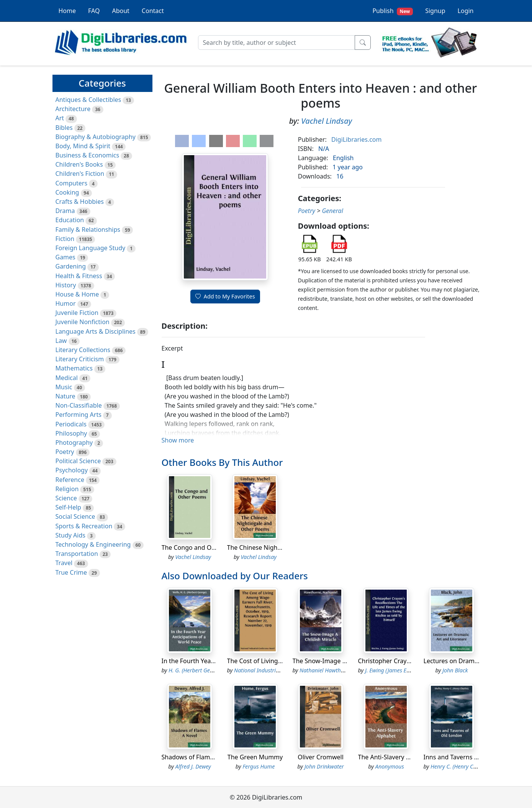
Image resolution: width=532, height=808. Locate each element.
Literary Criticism (80, 359)
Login (466, 11)
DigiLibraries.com (356, 139)
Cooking (67, 192)
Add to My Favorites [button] (225, 296)
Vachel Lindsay (327, 121)
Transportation (77, 554)
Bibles (64, 128)
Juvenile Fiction (77, 313)
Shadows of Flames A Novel (201, 757)
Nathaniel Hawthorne (326, 670)
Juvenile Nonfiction (83, 322)
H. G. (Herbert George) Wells (203, 670)
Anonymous (390, 766)
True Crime (71, 572)
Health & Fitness (79, 276)
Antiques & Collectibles (88, 100)
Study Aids (70, 535)
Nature (65, 396)
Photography (74, 443)
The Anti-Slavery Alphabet (395, 757)
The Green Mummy (255, 757)
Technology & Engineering (93, 544)
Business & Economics (88, 155)
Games (65, 257)
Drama (65, 211)
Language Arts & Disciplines (96, 331)
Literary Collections (83, 350)
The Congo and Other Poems (203, 547)
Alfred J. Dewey (193, 766)
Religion (67, 489)
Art (60, 118)
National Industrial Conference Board (280, 670)
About (120, 11)
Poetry (65, 452)
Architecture (73, 109)
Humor (66, 303)
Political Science (78, 461)
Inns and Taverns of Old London (469, 757)
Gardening (71, 266)
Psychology (72, 470)
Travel (64, 563)
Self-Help (68, 507)
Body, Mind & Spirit (83, 146)
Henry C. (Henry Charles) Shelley (469, 766)
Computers (72, 183)
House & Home (77, 294)
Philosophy (71, 433)
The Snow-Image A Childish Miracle (343, 661)
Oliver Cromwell (321, 757)
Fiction (65, 239)
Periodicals (71, 424)
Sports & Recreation (84, 526)
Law (61, 341)
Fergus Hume (259, 766)
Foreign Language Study (91, 248)
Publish (393, 11)
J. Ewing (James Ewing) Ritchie (401, 670)
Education (70, 220)
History (66, 285)
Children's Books (79, 164)
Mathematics (74, 368)
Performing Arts (79, 415)
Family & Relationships (88, 229)
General (332, 211)
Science (66, 498)
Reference (70, 480)
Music (64, 387)
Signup (435, 11)
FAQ (94, 11)
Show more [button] (178, 440)
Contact (153, 11)
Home (67, 11)
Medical (67, 378)
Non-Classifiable (79, 405)
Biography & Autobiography (96, 137)
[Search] (277, 43)
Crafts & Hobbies (80, 202)
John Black (455, 670)
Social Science (75, 516)
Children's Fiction (80, 174)
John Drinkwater (324, 766)
